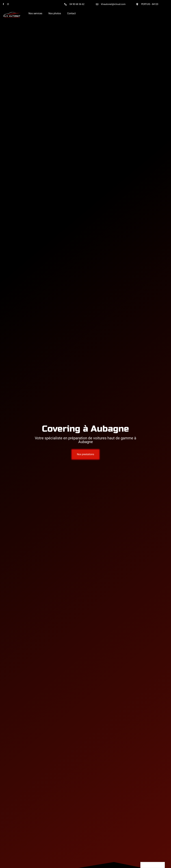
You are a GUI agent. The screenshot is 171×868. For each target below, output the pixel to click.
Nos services (35, 13)
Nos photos (55, 13)
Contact (71, 13)
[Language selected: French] (153, 865)
